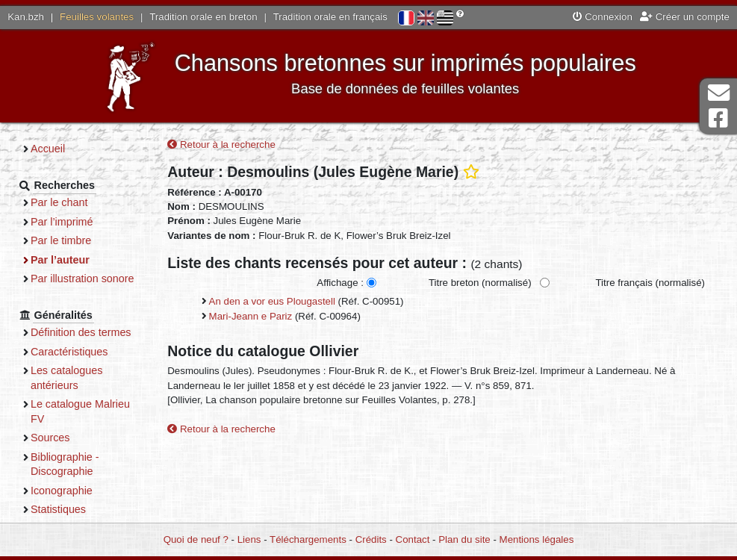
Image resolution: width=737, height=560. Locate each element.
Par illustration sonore (83, 279)
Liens (249, 539)
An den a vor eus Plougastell (272, 301)
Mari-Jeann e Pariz (251, 316)
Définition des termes (81, 332)
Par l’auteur (60, 260)
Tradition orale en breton (203, 17)
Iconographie (62, 491)
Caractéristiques (69, 352)
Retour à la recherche (221, 144)
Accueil (48, 149)
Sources (50, 438)
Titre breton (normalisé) (480, 283)
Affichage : (340, 283)
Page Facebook (718, 118)
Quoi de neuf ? (196, 539)
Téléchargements (308, 539)
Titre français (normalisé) (650, 283)
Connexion (603, 17)
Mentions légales (537, 539)
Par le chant (59, 202)
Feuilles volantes (97, 17)
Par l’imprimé (62, 222)
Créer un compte (685, 17)
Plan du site (464, 539)
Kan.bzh (26, 17)
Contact (413, 539)
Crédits (371, 539)
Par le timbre (61, 240)
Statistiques (58, 509)
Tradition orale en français (330, 17)
